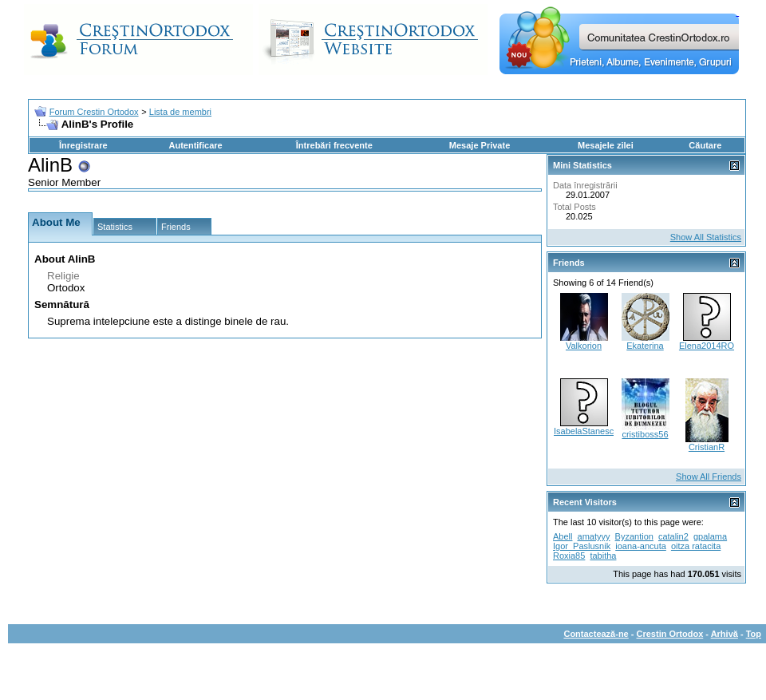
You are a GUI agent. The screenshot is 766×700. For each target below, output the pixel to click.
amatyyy (594, 536)
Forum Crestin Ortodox (94, 112)
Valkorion (584, 346)
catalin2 (673, 536)
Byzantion (634, 536)
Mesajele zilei (606, 145)
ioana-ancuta (641, 546)
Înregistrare (83, 145)
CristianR (707, 447)
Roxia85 (569, 556)
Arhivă (725, 634)
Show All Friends (709, 477)
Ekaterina (645, 346)
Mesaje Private (480, 145)
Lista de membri (180, 112)
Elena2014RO (707, 346)
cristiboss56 (645, 434)
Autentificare (195, 145)
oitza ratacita (696, 546)
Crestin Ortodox (670, 634)
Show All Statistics (706, 237)
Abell (563, 536)
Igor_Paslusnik (582, 546)
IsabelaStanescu (586, 431)
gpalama (710, 536)
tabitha (603, 556)
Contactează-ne (596, 634)
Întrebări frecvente (334, 145)
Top (754, 634)
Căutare (705, 145)
